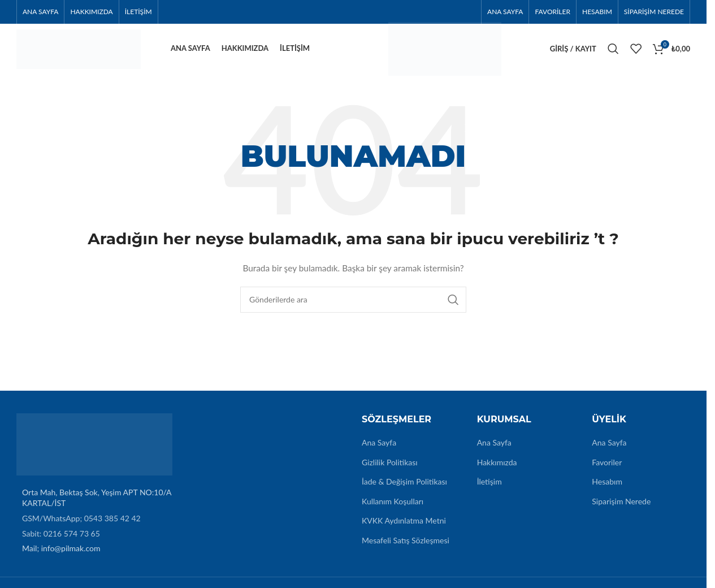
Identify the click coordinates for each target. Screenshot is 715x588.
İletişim (489, 488)
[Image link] (94, 450)
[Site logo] (79, 51)
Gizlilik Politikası (390, 468)
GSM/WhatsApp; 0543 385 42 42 (81, 524)
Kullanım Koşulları (393, 507)
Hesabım (607, 488)
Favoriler (607, 468)
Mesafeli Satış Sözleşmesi (406, 546)
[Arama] (613, 52)
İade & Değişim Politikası (404, 488)
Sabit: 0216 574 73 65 (61, 540)
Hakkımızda (497, 468)
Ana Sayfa (379, 449)
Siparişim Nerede (621, 507)
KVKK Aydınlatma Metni (404, 527)
